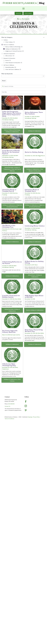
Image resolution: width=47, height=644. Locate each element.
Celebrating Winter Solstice (35, 226)
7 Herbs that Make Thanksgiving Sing (9, 365)
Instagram (31, 405)
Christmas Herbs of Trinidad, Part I (32, 190)
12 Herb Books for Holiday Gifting (34, 262)
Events (28, 310)
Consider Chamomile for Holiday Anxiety (11, 296)
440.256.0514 (11, 404)
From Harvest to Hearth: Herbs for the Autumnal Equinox (11, 152)
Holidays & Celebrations (12, 132)
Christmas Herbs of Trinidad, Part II (9, 190)
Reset (4, 81)
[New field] (25, 86)
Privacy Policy (36, 417)
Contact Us (7, 406)
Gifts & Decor (32, 275)
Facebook (31, 401)
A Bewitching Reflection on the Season (12, 263)
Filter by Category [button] (23, 37)
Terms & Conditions (9, 419)
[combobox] (22, 76)
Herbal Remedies (9, 167)
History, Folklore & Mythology (12, 130)
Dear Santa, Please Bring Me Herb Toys (34, 331)
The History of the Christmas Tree (9, 226)
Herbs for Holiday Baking (34, 152)
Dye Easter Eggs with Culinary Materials (10, 331)
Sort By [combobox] (4, 92)
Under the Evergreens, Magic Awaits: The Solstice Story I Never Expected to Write (12, 114)
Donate (19, 13)
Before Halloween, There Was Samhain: (34, 113)
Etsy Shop (28, 13)
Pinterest (31, 410)
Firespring (30, 417)
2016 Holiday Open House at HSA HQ (34, 296)
